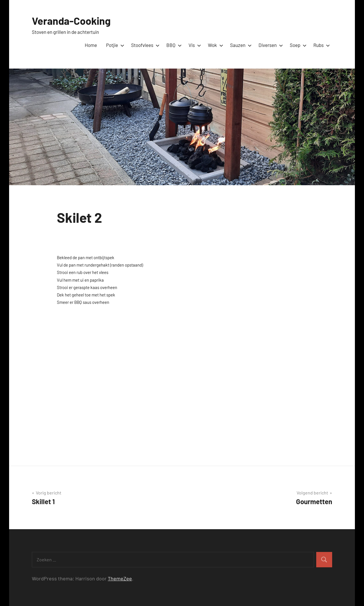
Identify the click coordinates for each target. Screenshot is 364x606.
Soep (297, 45)
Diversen (270, 45)
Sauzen (240, 45)
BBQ (173, 45)
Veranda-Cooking (71, 21)
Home (91, 45)
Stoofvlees (144, 45)
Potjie (114, 45)
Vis (194, 45)
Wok (214, 45)
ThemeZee (120, 578)
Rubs (320, 45)
